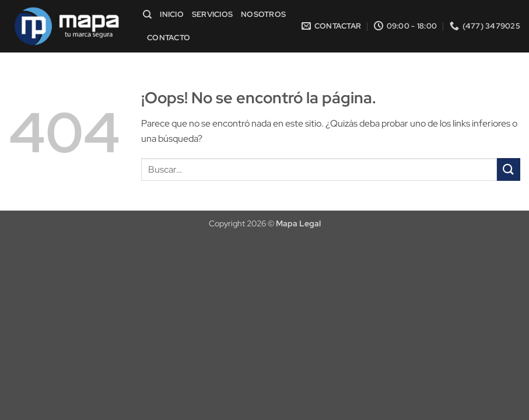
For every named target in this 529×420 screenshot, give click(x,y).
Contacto (169, 38)
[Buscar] (147, 15)
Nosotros (263, 14)
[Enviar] (509, 169)
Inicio (172, 14)
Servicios (212, 14)
